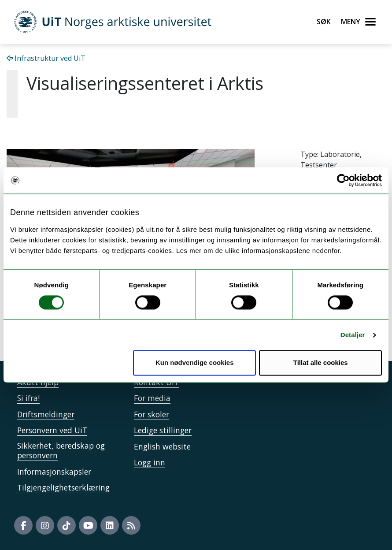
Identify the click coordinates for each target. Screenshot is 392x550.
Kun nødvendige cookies (195, 363)
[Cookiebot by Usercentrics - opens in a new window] (343, 180)
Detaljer (353, 335)
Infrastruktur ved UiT (46, 58)
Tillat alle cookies (321, 363)
